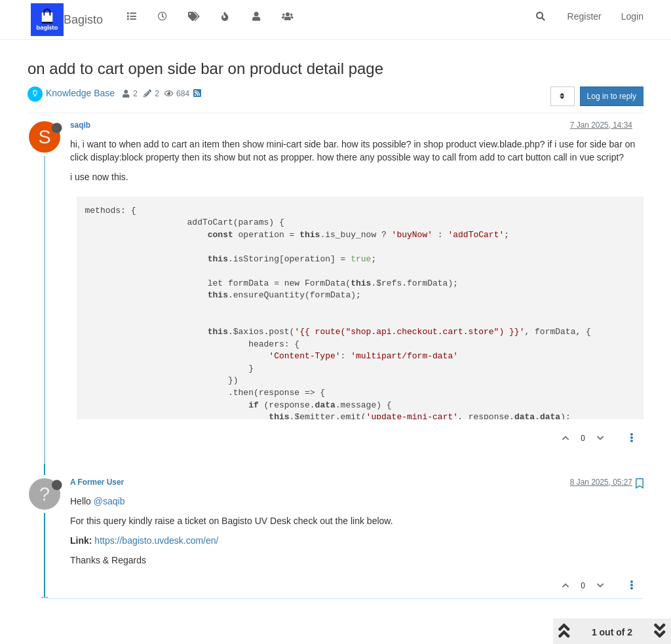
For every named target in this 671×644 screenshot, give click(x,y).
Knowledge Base (80, 93)
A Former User (97, 482)
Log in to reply (612, 96)
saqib (80, 125)
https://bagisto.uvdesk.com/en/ (156, 540)
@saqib (109, 501)
